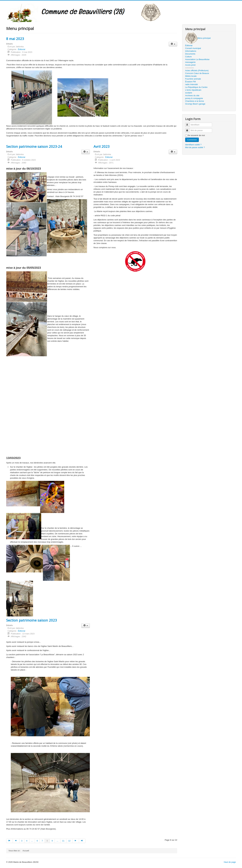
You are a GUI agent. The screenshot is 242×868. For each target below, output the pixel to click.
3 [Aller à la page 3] (22, 841)
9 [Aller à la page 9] (52, 841)
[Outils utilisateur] (173, 44)
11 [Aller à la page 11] (63, 841)
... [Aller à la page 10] (57, 841)
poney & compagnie (194, 98)
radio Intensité (192, 84)
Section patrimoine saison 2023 (32, 620)
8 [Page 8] (47, 841)
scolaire (189, 93)
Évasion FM (191, 82)
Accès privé (190, 65)
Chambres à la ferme (195, 101)
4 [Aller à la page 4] (27, 841)
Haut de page (230, 862)
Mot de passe (189, 129)
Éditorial (22, 49)
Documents (190, 54)
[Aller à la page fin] (82, 841)
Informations (191, 51)
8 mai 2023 (15, 39)
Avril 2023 (102, 146)
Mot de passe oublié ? (195, 147)
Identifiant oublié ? (193, 145)
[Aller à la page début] (9, 841)
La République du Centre (196, 87)
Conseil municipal (193, 48)
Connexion (192, 140)
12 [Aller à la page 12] (69, 841)
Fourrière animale (193, 79)
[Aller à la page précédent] (16, 841)
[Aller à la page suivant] (76, 841)
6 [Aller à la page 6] (37, 841)
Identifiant (189, 123)
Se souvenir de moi (196, 135)
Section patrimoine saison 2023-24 (34, 146)
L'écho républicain (193, 90)
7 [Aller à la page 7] (42, 841)
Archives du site (192, 96)
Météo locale (191, 76)
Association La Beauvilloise (197, 59)
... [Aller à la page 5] (32, 841)
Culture (188, 57)
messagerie (190, 62)
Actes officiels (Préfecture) (197, 70)
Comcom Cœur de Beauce (197, 73)
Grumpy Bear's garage (195, 104)
